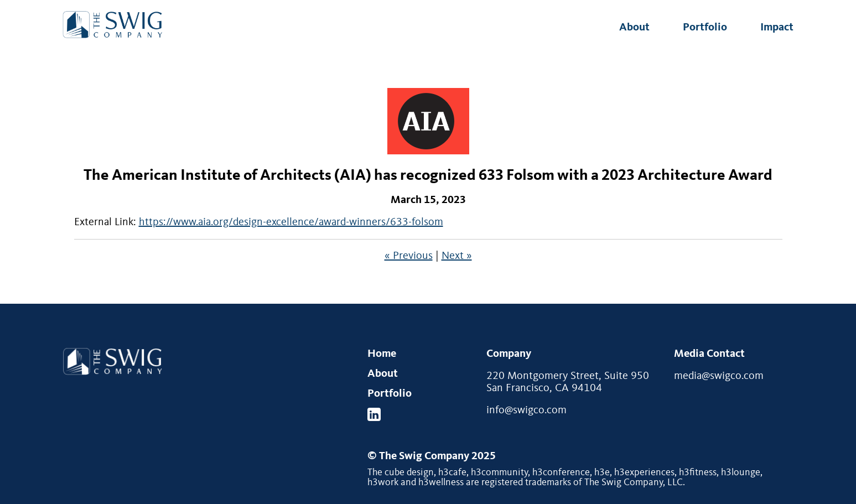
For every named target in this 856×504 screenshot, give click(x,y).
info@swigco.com (526, 411)
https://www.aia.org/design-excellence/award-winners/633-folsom (291, 222)
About (634, 28)
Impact (777, 28)
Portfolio (705, 28)
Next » (457, 256)
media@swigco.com (719, 376)
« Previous (409, 256)
